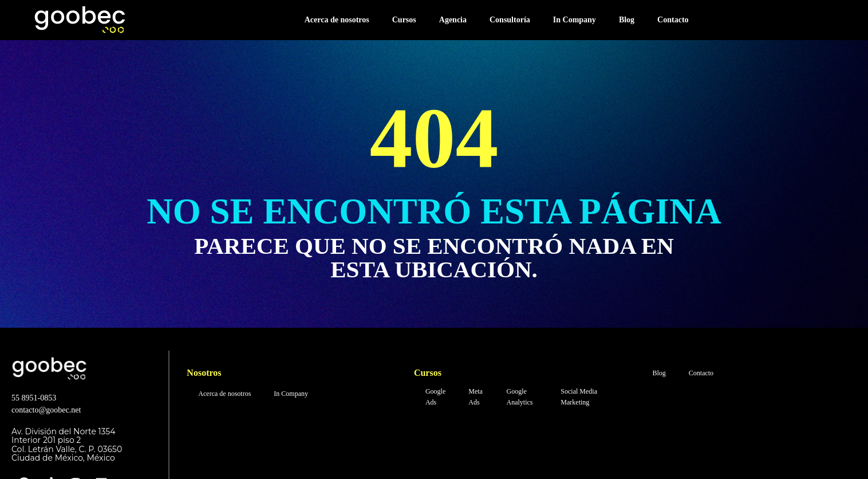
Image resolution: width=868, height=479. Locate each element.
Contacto (673, 20)
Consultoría (510, 20)
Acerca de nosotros (337, 20)
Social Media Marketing (579, 397)
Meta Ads (476, 397)
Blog (627, 20)
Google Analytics (519, 397)
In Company (575, 20)
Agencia (453, 20)
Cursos (404, 20)
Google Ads (435, 397)
